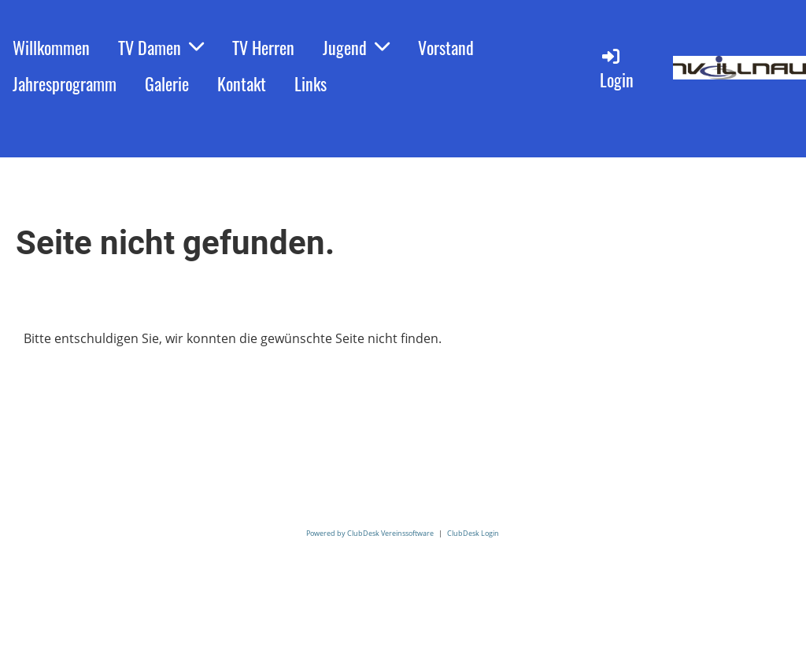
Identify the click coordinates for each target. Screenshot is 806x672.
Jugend (356, 47)
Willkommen (51, 47)
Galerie (167, 83)
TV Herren (263, 47)
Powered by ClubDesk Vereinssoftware (370, 533)
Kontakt (242, 83)
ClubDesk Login (473, 533)
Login (617, 69)
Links (311, 83)
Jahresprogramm (65, 83)
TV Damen (161, 47)
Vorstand (446, 47)
